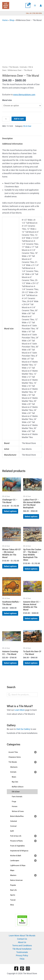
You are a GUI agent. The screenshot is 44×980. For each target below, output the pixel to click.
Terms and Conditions (22, 945)
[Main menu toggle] (35, 5)
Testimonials (22, 952)
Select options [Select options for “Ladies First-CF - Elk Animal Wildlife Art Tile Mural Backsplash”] (31, 516)
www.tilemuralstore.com (24, 95)
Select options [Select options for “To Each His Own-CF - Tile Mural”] (31, 663)
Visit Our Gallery (23, 729)
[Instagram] (28, 968)
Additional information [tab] (12, 144)
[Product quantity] (6, 119)
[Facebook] (16, 968)
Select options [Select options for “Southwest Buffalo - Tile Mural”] (10, 613)
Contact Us (22, 939)
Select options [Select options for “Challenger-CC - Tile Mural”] (10, 511)
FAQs (22, 959)
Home (5, 20)
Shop (12, 20)
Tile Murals (14, 67)
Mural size (7, 100)
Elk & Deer (27, 126)
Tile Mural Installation (22, 949)
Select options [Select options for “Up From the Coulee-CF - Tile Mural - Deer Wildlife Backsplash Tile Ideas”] (31, 569)
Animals (23, 67)
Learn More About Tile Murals (22, 936)
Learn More (20, 710)
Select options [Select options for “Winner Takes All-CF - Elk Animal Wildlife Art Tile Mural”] (10, 566)
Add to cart (19, 119)
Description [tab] (7, 138)
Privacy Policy (22, 955)
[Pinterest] (22, 968)
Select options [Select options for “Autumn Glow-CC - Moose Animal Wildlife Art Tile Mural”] (31, 618)
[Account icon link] (41, 5)
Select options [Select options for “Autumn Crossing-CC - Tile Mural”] (10, 663)
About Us (22, 942)
